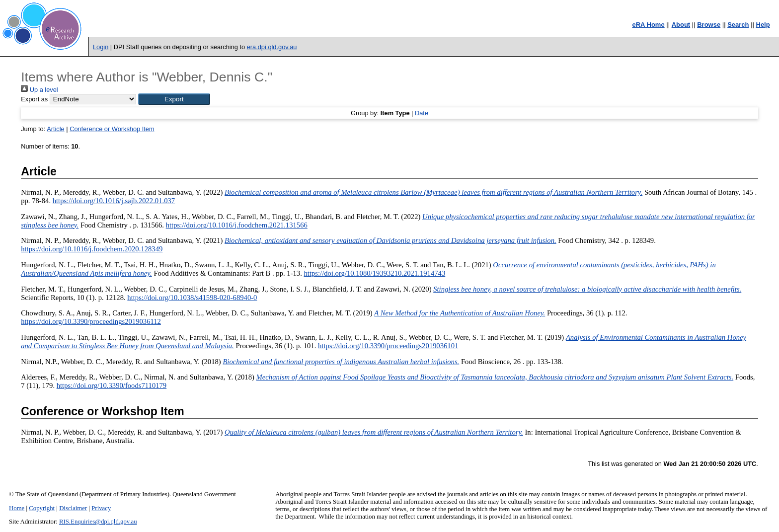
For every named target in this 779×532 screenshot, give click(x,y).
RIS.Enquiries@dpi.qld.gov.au (98, 522)
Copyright (42, 508)
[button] (174, 99)
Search (738, 25)
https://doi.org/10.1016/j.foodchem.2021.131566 (237, 225)
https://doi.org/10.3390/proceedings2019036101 (388, 346)
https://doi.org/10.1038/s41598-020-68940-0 (192, 298)
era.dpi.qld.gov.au (272, 47)
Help (763, 25)
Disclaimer (73, 508)
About (681, 25)
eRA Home (648, 25)
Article (56, 129)
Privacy (101, 508)
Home (17, 508)
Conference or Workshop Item (112, 129)
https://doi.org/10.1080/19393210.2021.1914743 (375, 273)
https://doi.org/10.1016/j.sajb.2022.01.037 (114, 201)
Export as (34, 99)
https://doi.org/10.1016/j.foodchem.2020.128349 (92, 249)
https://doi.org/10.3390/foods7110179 (112, 385)
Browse (709, 25)
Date (422, 113)
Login (101, 47)
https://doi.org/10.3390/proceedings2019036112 (91, 321)
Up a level (39, 90)
